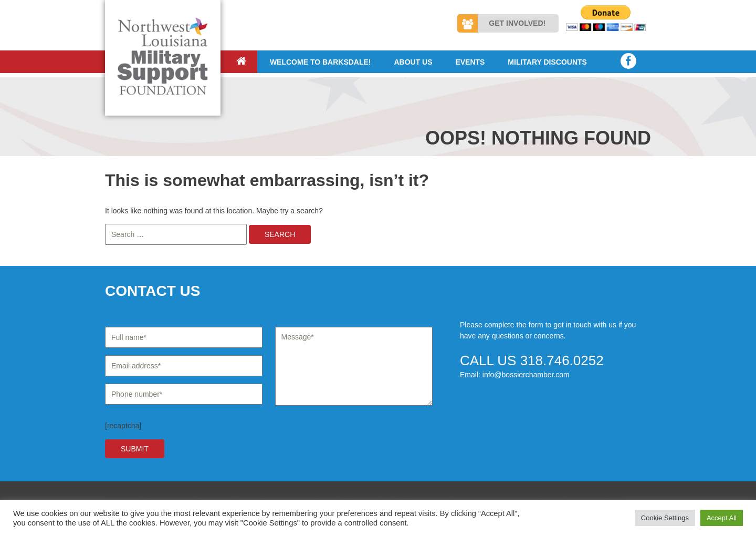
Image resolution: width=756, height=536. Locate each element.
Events (470, 62)
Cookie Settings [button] (665, 518)
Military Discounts (547, 62)
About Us (413, 62)
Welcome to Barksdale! (321, 62)
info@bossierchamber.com (526, 375)
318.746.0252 (562, 360)
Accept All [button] (722, 518)
